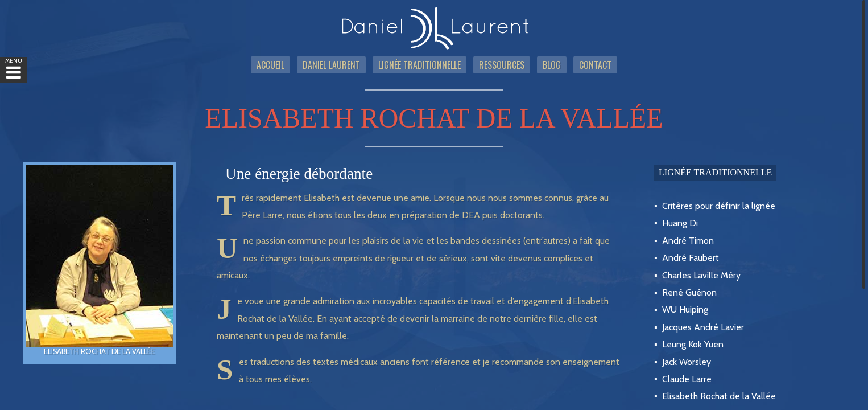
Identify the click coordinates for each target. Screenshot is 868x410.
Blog (552, 65)
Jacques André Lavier (703, 327)
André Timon (688, 241)
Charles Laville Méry (701, 275)
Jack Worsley (687, 362)
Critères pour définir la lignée (719, 206)
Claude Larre (687, 379)
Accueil (270, 65)
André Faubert (691, 258)
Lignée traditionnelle (419, 65)
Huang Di (680, 223)
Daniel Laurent (331, 65)
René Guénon (689, 292)
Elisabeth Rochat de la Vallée (719, 396)
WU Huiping (685, 309)
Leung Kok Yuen (693, 344)
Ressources (502, 65)
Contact (595, 65)
